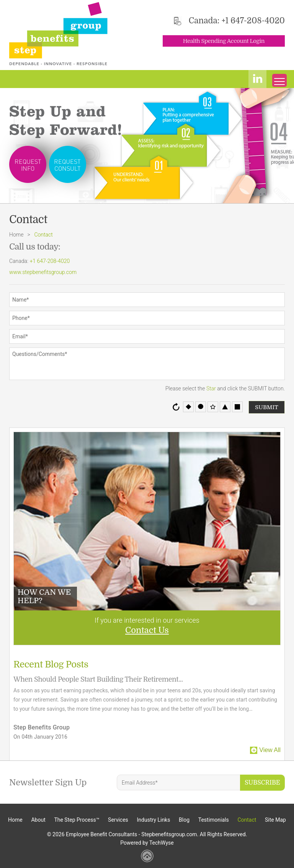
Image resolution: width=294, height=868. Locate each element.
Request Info (28, 165)
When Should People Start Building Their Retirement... (98, 679)
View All (270, 750)
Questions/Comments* (147, 364)
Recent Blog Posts (51, 664)
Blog (184, 820)
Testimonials (214, 820)
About (38, 820)
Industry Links (154, 820)
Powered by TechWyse (147, 843)
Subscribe (262, 783)
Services (118, 820)
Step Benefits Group (42, 727)
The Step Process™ (77, 820)
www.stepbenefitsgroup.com (43, 272)
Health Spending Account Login (224, 41)
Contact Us (147, 630)
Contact (247, 820)
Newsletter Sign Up (48, 782)
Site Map (275, 820)
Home (16, 235)
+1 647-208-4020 (253, 21)
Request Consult (67, 165)
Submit (267, 407)
